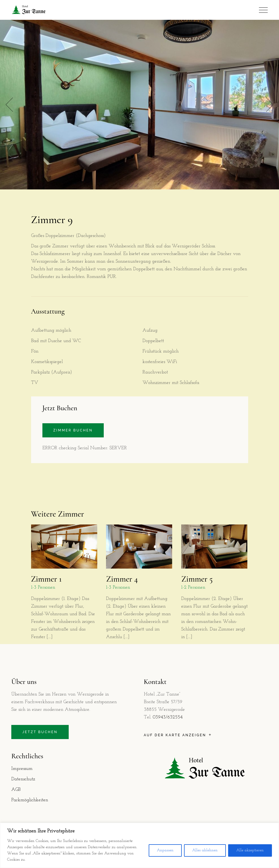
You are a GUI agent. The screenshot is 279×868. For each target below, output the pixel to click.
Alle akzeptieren (250, 850)
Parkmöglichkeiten (30, 800)
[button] (270, 105)
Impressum (22, 769)
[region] (139, 845)
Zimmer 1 (46, 579)
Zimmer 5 (197, 579)
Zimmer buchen (73, 430)
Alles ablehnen (205, 850)
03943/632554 (168, 717)
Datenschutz (23, 779)
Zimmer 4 (122, 579)
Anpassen (165, 850)
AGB (16, 790)
